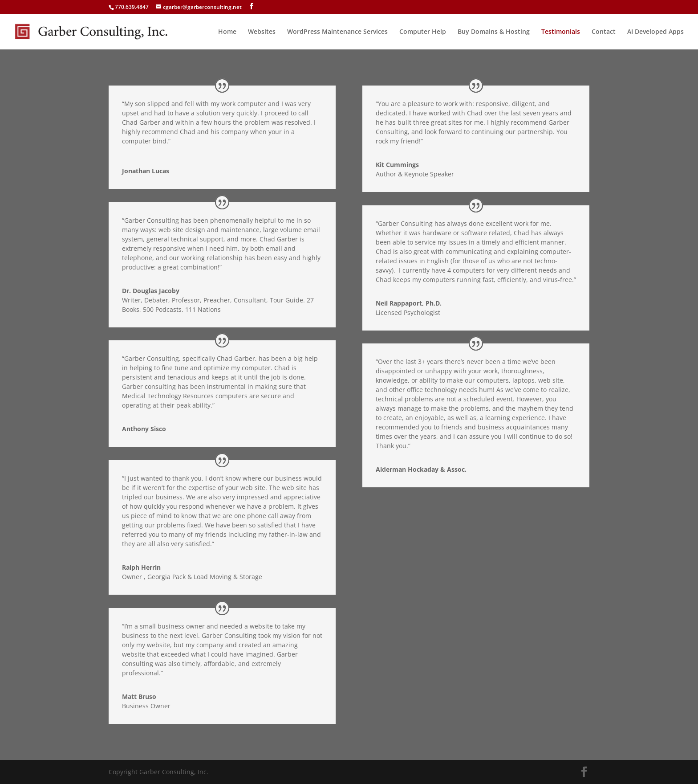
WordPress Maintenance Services (337, 32)
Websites (262, 32)
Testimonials (561, 32)
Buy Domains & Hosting (494, 32)
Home (227, 32)
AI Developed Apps (655, 32)
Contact (604, 32)
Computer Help (423, 32)
